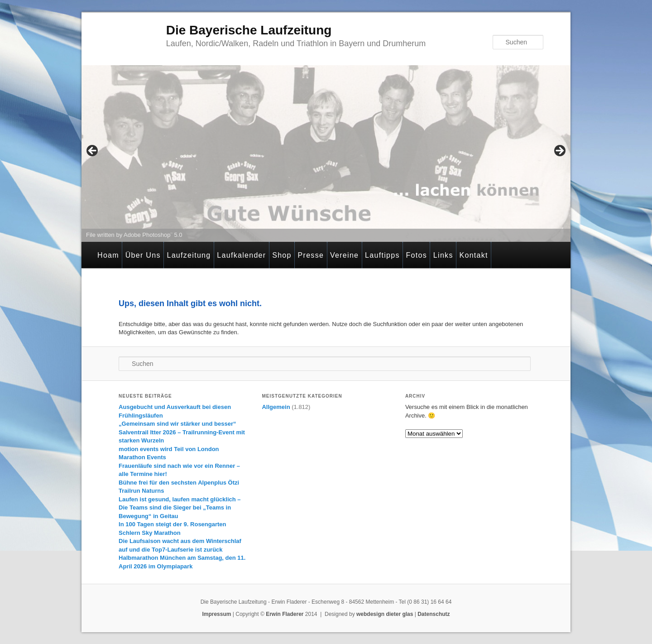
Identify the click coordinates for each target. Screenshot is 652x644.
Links (443, 255)
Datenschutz (434, 614)
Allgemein (276, 407)
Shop (282, 255)
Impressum (216, 614)
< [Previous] (93, 151)
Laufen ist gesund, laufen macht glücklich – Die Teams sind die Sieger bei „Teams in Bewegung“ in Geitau (180, 508)
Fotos (417, 255)
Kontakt (473, 255)
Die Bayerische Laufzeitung (249, 30)
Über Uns (143, 255)
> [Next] (559, 151)
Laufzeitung (189, 255)
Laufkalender (241, 255)
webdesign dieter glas (385, 614)
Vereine (344, 255)
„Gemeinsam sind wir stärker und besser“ (177, 424)
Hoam (108, 255)
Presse (311, 255)
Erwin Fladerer (285, 614)
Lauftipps (382, 255)
